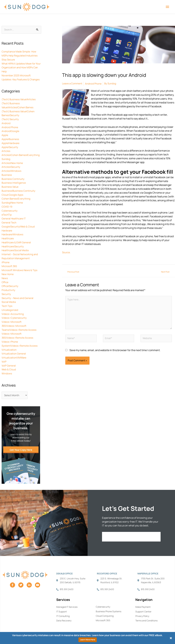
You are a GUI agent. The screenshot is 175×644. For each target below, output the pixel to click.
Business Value (11, 183)
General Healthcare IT (14, 214)
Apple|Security (10, 145)
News (5, 272)
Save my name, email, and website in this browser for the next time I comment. (115, 352)
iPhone (6, 256)
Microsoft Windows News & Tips (20, 264)
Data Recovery (64, 612)
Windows (7, 364)
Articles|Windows (12, 168)
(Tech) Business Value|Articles (20, 98)
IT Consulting (63, 607)
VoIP (4, 353)
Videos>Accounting (13, 306)
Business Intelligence (14, 179)
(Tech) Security (11, 118)
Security (7, 287)
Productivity (9, 283)
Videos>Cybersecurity (15, 310)
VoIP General (9, 356)
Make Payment (143, 598)
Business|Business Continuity (19, 187)
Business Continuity (13, 175)
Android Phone (10, 125)
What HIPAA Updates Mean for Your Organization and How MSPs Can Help (21, 67)
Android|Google (11, 129)
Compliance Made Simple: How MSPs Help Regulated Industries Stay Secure (20, 56)
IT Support (62, 603)
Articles (6, 149)
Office (5, 276)
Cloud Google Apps (13, 191)
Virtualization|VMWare (15, 349)
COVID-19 (7, 202)
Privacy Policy (142, 607)
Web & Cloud (9, 360)
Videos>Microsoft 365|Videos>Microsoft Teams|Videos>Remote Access (20, 318)
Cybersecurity (10, 206)
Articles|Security (11, 164)
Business (7, 172)
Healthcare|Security (13, 241)
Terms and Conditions (146, 612)
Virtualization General (14, 345)
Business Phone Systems (109, 603)
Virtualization (10, 341)
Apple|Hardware (11, 141)
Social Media (9, 295)
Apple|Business (11, 137)
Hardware (7, 226)
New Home (8, 268)
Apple (5, 133)
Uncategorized (10, 303)
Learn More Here (88, 640)
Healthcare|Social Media (16, 245)
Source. (67, 252)
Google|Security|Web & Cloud (19, 222)
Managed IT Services (67, 598)
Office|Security (11, 279)
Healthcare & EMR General (17, 237)
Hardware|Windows (13, 229)
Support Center (143, 603)
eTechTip (7, 210)
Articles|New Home (13, 160)
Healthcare (8, 233)
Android (6, 122)
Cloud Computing (105, 607)
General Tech (9, 218)
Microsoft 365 (10, 260)
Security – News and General (18, 291)
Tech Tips (7, 299)
